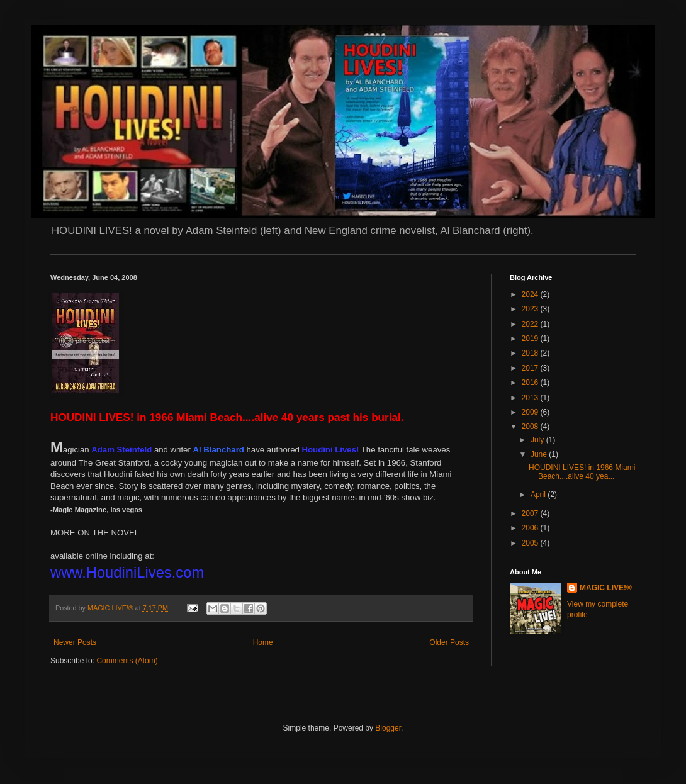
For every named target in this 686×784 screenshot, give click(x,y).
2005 (531, 543)
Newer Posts (75, 642)
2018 (531, 353)
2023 (531, 309)
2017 (531, 368)
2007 (531, 513)
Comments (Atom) (127, 661)
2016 (531, 383)
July (538, 440)
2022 (531, 324)
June (540, 454)
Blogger (388, 728)
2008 (531, 427)
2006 (531, 528)
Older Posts (449, 642)
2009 (531, 412)
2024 (531, 294)
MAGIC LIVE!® (606, 588)
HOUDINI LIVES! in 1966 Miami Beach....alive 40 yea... (582, 472)
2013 (531, 398)
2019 (531, 339)
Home (263, 642)
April (539, 495)
